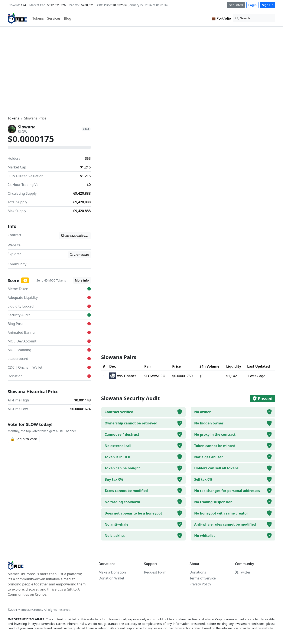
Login (252, 5)
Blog (68, 18)
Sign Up (268, 5)
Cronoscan (79, 255)
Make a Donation (112, 572)
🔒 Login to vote (24, 439)
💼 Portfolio (221, 18)
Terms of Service (203, 578)
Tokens (38, 18)
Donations (198, 572)
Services (54, 18)
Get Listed (236, 5)
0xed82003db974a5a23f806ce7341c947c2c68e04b (76, 236)
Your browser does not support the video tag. (141, 70)
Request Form (155, 572)
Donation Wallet (111, 578)
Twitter (243, 572)
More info (82, 280)
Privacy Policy (200, 584)
